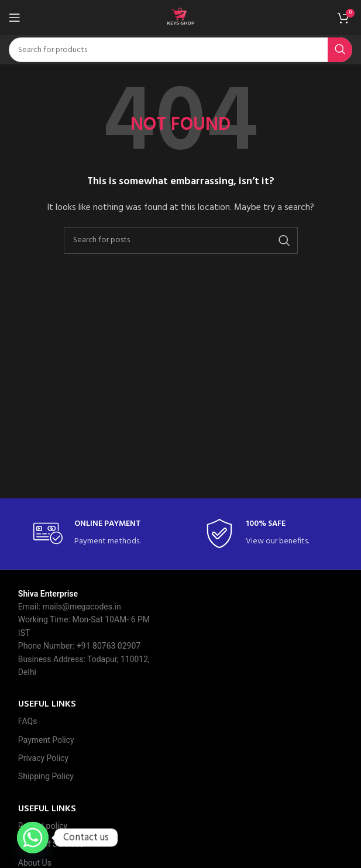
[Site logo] (181, 18)
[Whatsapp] (33, 838)
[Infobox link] (95, 534)
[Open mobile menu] (15, 18)
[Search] (180, 50)
